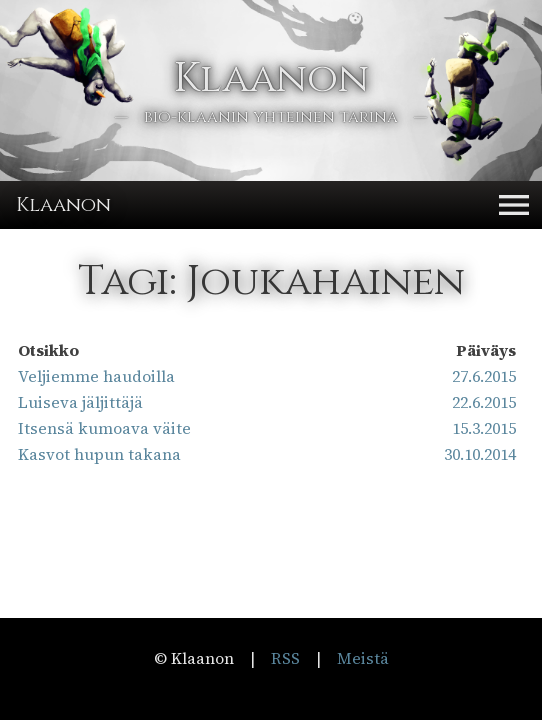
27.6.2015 (484, 376)
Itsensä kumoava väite (104, 428)
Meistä (363, 658)
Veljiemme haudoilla (96, 376)
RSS (285, 658)
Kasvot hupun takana (99, 454)
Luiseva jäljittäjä (80, 402)
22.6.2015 (484, 402)
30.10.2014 (480, 454)
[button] (514, 205)
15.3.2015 (484, 428)
